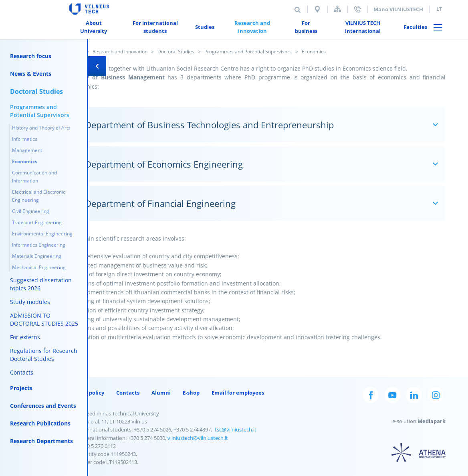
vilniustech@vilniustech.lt (198, 438)
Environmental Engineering (42, 234)
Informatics (25, 139)
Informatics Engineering (39, 245)
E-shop (191, 393)
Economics (25, 161)
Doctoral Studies (176, 52)
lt (439, 9)
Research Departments (41, 441)
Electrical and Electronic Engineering (39, 196)
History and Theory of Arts (41, 128)
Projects (21, 388)
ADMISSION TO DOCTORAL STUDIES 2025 (44, 319)
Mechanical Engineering (39, 267)
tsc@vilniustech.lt (236, 429)
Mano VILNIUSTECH (398, 9)
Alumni (161, 393)
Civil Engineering (31, 211)
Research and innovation (120, 52)
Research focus (31, 56)
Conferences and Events (43, 406)
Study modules (30, 302)
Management (27, 150)
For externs (25, 337)
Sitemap (337, 9)
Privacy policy (87, 393)
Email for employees (238, 393)
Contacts (22, 372)
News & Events (31, 74)
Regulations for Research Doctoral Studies (44, 355)
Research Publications (40, 423)
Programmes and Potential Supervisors (248, 52)
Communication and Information (34, 177)
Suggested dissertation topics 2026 (41, 284)
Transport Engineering (37, 222)
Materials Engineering (37, 256)
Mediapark (432, 421)
